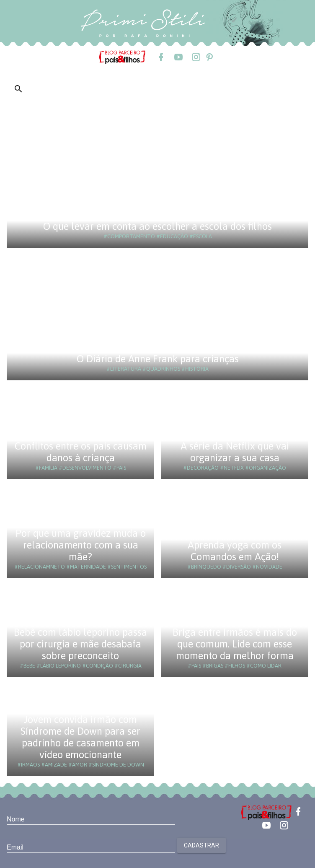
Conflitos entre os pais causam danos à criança (81, 452)
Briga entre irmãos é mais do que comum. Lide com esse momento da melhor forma (235, 644)
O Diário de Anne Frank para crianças (158, 359)
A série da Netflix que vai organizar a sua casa (235, 452)
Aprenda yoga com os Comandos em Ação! (235, 551)
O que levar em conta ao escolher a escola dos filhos (157, 226)
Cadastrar (201, 845)
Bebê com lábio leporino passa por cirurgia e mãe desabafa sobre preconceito (80, 644)
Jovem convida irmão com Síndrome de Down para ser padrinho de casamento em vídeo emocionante (80, 737)
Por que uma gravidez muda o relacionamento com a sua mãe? (81, 545)
